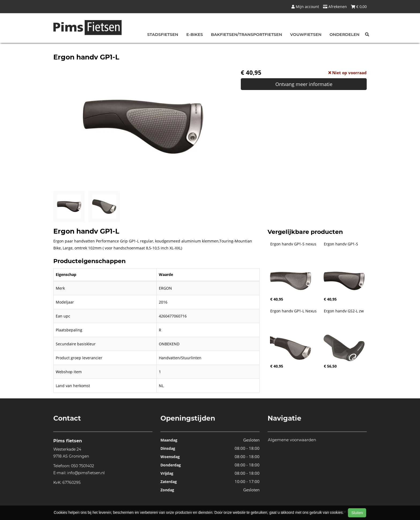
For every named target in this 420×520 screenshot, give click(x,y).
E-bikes (194, 34)
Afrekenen (335, 7)
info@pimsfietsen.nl (86, 473)
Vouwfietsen (306, 34)
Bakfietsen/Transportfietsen (247, 34)
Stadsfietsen (163, 34)
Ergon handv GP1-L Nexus (293, 311)
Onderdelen (344, 34)
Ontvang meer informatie (304, 84)
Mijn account (305, 7)
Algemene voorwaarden (292, 440)
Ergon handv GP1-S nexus (293, 244)
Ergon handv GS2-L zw (344, 311)
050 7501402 (82, 466)
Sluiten (357, 513)
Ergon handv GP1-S (341, 244)
